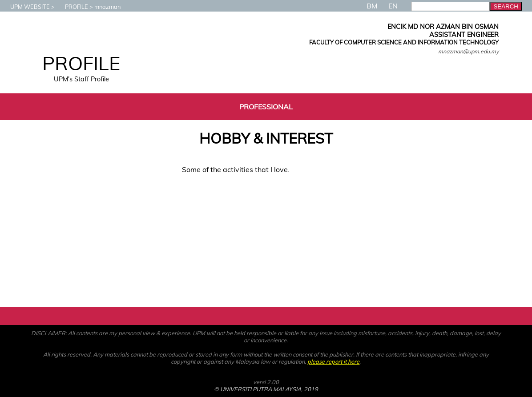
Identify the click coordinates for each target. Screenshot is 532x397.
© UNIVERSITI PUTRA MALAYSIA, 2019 (266, 389)
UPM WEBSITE (26, 7)
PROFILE (72, 7)
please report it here (333, 361)
